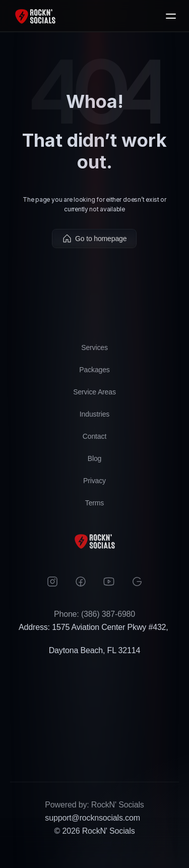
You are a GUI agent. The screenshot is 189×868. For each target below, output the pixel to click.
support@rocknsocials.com (92, 818)
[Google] (137, 582)
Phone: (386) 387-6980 (94, 614)
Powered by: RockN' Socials (94, 805)
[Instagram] (52, 582)
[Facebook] (81, 582)
